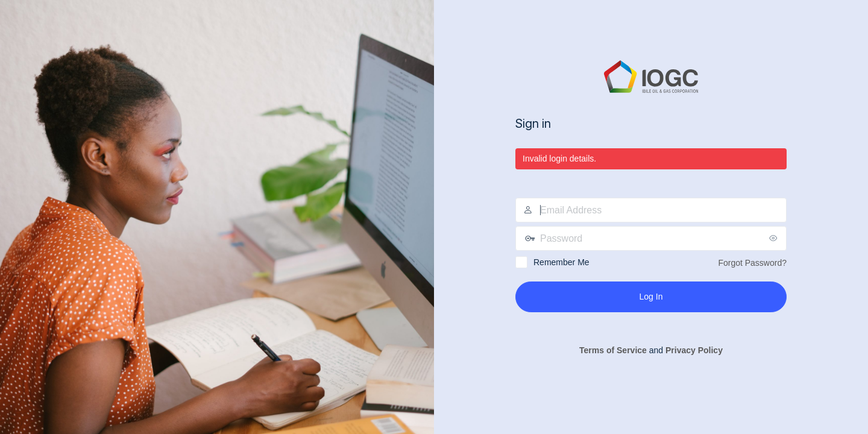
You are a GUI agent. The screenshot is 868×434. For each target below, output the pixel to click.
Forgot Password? (752, 263)
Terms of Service (613, 350)
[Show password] (775, 238)
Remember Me (561, 262)
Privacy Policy (694, 350)
